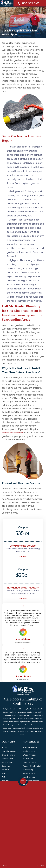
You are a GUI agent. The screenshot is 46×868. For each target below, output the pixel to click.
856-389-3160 (31, 3)
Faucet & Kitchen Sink (32, 766)
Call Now (23, 556)
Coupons (6, 766)
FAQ (3, 777)
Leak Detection (30, 777)
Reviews (5, 770)
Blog (4, 773)
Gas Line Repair (30, 762)
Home (4, 748)
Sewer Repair (7, 759)
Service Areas (8, 762)
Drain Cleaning (8, 755)
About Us (6, 781)
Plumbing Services (10, 751)
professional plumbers (12, 433)
